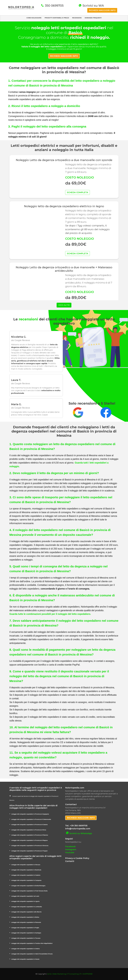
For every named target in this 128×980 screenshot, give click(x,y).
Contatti (70, 861)
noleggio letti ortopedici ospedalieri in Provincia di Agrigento (30, 814)
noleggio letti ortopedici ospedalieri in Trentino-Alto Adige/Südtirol (32, 943)
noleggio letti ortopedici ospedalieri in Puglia (25, 928)
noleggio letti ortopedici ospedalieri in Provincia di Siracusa (30, 846)
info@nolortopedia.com (78, 829)
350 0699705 (54, 6)
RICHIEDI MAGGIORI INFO (102, 10)
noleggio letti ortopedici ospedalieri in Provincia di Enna (29, 830)
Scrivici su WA (93, 6)
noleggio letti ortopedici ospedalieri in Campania (26, 880)
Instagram (71, 849)
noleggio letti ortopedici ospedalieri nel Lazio (25, 896)
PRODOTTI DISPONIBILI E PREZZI (57, 18)
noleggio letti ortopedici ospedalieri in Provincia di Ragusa (29, 840)
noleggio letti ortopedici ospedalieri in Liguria (25, 901)
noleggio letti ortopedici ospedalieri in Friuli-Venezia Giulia (29, 891)
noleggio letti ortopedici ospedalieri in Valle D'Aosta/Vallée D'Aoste (32, 954)
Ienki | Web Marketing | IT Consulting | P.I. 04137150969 (70, 974)
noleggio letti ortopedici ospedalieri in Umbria (25, 949)
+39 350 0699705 (79, 826)
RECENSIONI (77, 18)
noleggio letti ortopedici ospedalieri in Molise (25, 917)
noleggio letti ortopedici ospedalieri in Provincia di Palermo (30, 835)
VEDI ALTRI (64, 305)
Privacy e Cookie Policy (77, 858)
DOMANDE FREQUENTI (93, 18)
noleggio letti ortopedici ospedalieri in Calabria (26, 875)
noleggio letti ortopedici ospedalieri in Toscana (26, 938)
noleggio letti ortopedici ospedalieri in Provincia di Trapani (29, 851)
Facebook (70, 846)
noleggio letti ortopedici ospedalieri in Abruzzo (26, 865)
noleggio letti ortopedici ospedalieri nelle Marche (26, 912)
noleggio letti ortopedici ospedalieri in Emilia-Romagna (28, 886)
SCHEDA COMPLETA (77, 192)
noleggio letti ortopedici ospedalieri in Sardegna (26, 933)
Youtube (70, 852)
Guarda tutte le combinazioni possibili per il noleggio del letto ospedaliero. (50, 614)
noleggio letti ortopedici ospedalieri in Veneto (25, 959)
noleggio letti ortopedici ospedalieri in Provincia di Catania (29, 825)
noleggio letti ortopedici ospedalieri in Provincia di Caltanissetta (31, 819)
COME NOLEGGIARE (34, 18)
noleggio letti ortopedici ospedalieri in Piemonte (26, 922)
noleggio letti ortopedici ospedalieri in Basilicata (26, 870)
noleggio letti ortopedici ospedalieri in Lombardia (27, 907)
